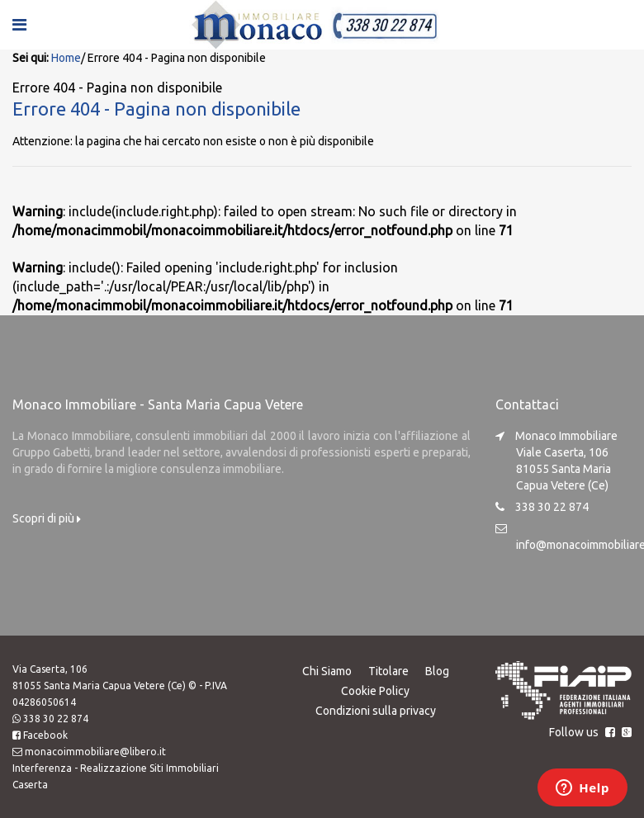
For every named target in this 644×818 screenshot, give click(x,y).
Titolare (388, 671)
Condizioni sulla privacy (376, 711)
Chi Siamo (327, 671)
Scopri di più (47, 518)
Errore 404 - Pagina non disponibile (156, 109)
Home (66, 58)
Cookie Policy (375, 691)
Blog (437, 671)
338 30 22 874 (56, 719)
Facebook (45, 735)
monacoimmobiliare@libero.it (95, 752)
